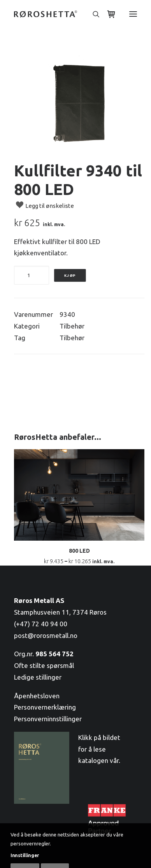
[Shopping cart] (108, 14)
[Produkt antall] (32, 275)
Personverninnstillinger (48, 719)
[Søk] (93, 14)
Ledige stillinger (38, 677)
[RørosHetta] (46, 14)
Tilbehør (72, 326)
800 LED (79, 551)
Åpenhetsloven (37, 696)
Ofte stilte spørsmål (44, 665)
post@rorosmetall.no (46, 635)
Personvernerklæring (45, 707)
